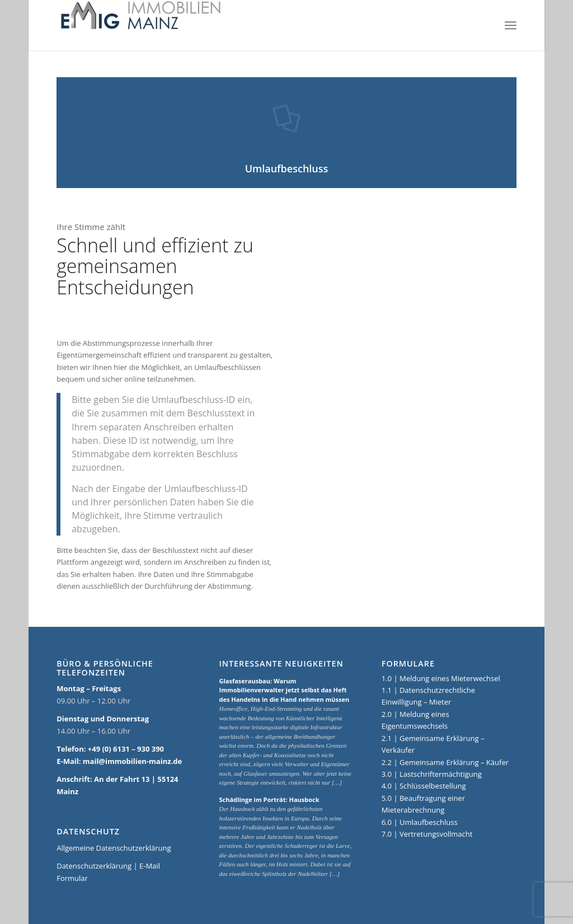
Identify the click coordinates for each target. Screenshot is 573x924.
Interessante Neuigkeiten (281, 664)
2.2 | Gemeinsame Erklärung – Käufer (445, 762)
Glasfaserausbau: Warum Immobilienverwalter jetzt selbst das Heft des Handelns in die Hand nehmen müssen (284, 690)
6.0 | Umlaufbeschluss (420, 822)
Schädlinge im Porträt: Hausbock (269, 799)
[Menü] (511, 25)
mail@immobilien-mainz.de (132, 761)
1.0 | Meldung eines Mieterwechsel (441, 678)
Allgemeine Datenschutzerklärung (114, 848)
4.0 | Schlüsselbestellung (424, 786)
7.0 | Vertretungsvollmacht (427, 834)
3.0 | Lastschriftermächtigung (432, 774)
